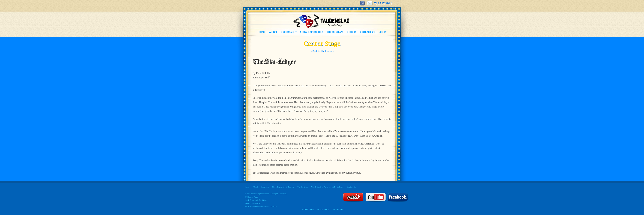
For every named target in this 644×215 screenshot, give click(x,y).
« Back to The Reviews (322, 51)
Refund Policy (308, 210)
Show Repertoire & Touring (283, 187)
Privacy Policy (323, 210)
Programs (288, 33)
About (273, 32)
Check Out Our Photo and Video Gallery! (327, 187)
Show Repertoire (312, 32)
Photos (352, 32)
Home (262, 32)
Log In (383, 32)
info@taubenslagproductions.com (263, 206)
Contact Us (368, 32)
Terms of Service (339, 210)
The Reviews (335, 32)
